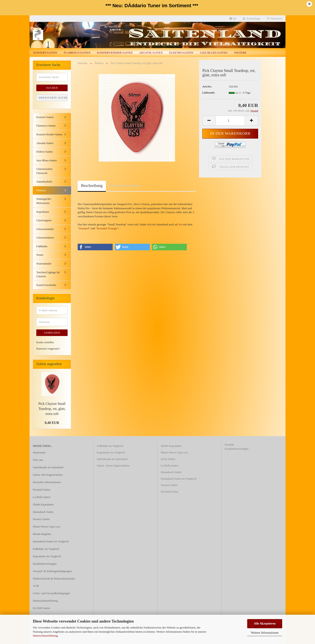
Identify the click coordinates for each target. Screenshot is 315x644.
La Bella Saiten (42, 497)
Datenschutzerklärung (45, 636)
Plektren (41, 190)
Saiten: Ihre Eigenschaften (48, 475)
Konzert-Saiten (45, 53)
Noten (40, 255)
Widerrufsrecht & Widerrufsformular (54, 579)
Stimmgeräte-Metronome (44, 201)
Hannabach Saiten (43, 512)
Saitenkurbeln (44, 182)
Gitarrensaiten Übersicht (44, 171)
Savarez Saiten (41, 519)
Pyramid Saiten (42, 490)
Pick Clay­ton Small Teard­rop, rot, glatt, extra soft (52, 409)
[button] (95, 247)
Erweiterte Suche (53, 98)
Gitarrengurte (44, 220)
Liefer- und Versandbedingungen (52, 593)
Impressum (39, 452)
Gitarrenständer (45, 229)
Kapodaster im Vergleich (47, 556)
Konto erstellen (45, 342)
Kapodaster (43, 212)
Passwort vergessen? (48, 349)
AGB (36, 586)
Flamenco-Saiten (77, 53)
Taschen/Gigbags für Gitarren (48, 274)
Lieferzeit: (209, 93)
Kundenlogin (252, 19)
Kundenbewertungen (45, 564)
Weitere (240, 53)
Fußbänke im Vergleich (46, 549)
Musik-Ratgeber (42, 534)
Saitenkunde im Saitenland (48, 467)
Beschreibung (92, 186)
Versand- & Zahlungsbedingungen (52, 571)
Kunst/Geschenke (46, 285)
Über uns (38, 460)
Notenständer (44, 264)
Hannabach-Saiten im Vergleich (51, 541)
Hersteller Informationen (47, 482)
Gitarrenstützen (45, 238)
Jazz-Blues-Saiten (213, 53)
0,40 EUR (52, 423)
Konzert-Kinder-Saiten (115, 53)
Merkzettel (275, 19)
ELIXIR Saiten (41, 608)
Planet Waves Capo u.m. (47, 527)
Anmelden (52, 333)
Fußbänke (42, 246)
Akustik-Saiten (151, 53)
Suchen (52, 88)
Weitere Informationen (265, 633)
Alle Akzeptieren (265, 624)
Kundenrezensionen (125, 186)
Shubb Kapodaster (43, 504)
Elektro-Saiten (181, 53)
